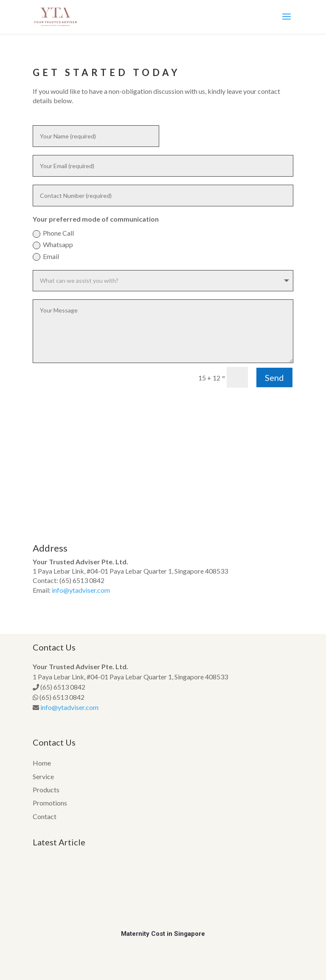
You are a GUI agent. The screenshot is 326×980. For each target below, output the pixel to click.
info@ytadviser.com (81, 590)
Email (46, 257)
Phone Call (53, 233)
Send (274, 377)
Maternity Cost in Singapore (163, 934)
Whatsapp (53, 245)
